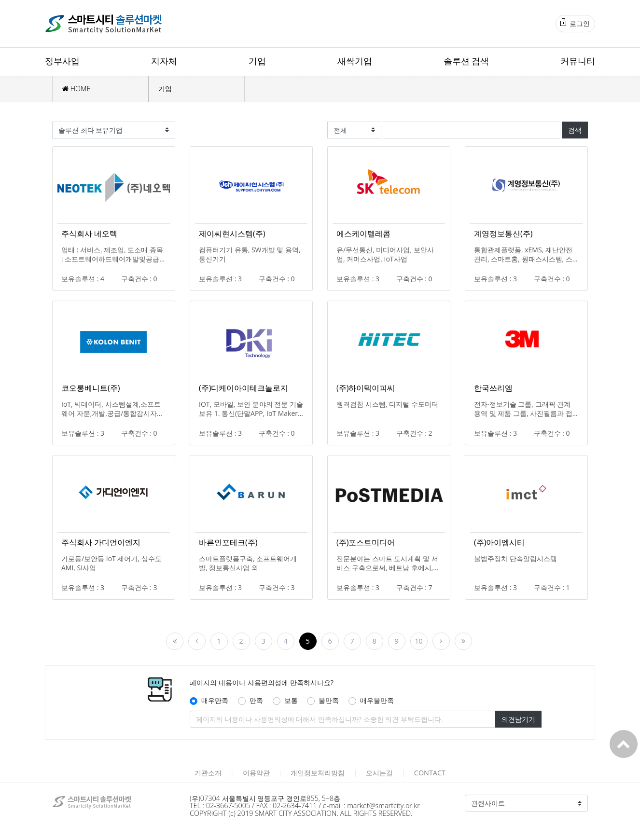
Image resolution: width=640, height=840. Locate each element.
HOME (76, 89)
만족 (256, 700)
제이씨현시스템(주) (232, 234)
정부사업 (62, 61)
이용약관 (256, 773)
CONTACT (430, 773)
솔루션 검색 (466, 61)
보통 (291, 700)
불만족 (329, 700)
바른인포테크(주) (228, 542)
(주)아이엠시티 (499, 542)
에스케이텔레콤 (363, 234)
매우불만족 (377, 700)
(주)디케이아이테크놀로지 (243, 388)
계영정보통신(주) (503, 234)
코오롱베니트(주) (90, 388)
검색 (575, 130)
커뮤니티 (578, 61)
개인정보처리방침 (318, 773)
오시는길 (379, 773)
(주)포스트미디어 (366, 542)
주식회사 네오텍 (89, 234)
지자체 (164, 61)
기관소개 (208, 773)
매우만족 (215, 700)
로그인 (575, 23)
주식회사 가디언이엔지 (101, 542)
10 (418, 641)
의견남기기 (518, 719)
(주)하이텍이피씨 (366, 388)
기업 (257, 61)
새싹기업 (355, 61)
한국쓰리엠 (493, 388)
